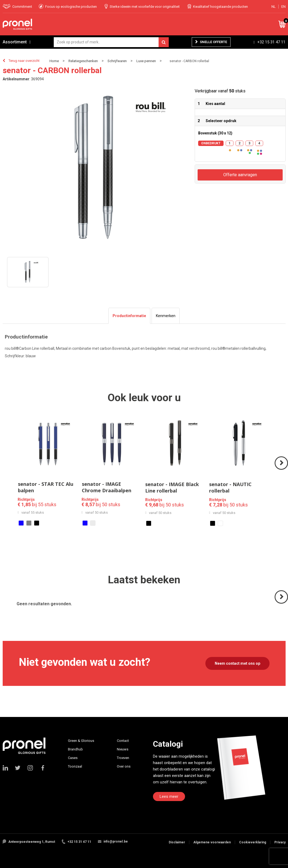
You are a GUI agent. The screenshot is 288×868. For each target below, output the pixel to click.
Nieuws (123, 749)
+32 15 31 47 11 (271, 42)
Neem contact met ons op (237, 663)
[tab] (129, 316)
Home (54, 61)
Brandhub (75, 749)
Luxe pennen (146, 61)
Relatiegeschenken (83, 61)
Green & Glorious (81, 741)
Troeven (123, 758)
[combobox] (111, 42)
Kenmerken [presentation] (166, 316)
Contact (123, 741)
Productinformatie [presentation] (129, 316)
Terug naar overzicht (24, 61)
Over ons (124, 766)
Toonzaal (75, 766)
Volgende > (282, 469)
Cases (73, 758)
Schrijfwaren (117, 61)
